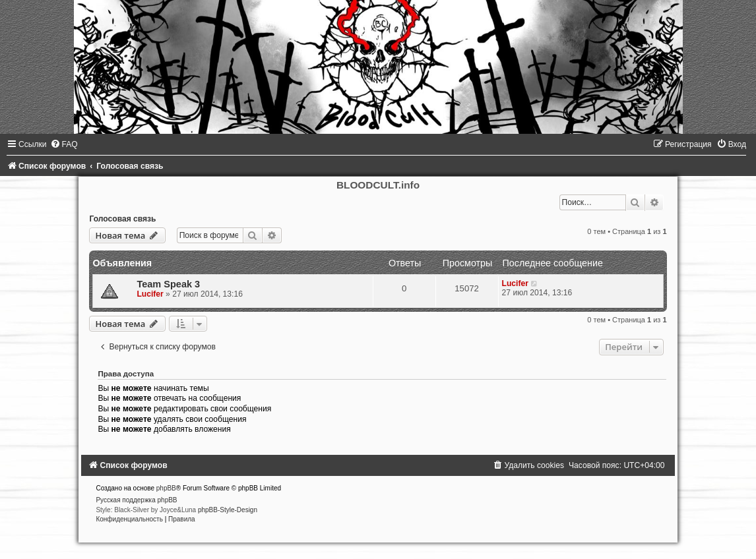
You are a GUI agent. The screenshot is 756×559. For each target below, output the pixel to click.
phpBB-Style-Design (228, 510)
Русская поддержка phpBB (136, 500)
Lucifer (150, 294)
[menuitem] (64, 144)
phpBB (166, 488)
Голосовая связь (122, 219)
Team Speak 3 (168, 284)
